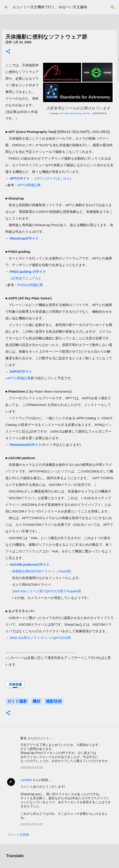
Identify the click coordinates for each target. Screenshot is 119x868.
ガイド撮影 (17, 701)
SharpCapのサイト (24, 238)
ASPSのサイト (21, 371)
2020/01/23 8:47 (32, 824)
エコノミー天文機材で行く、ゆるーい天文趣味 (50, 7)
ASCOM (86, 113)
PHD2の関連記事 (30, 285)
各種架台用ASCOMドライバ (33, 571)
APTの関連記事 (29, 185)
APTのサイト (20, 178)
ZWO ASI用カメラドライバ (30, 638)
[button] (8, 52)
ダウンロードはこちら (53, 178)
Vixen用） (66, 571)
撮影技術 (54, 701)
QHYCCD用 (54, 591)
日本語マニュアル (25, 278)
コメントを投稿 (18, 834)
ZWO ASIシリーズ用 (27, 591)
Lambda (26, 780)
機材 (36, 701)
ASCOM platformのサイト (30, 564)
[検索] (113, 7)
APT (62, 113)
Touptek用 (74, 591)
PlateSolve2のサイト (26, 445)
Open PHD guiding (73, 113)
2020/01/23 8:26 (32, 767)
